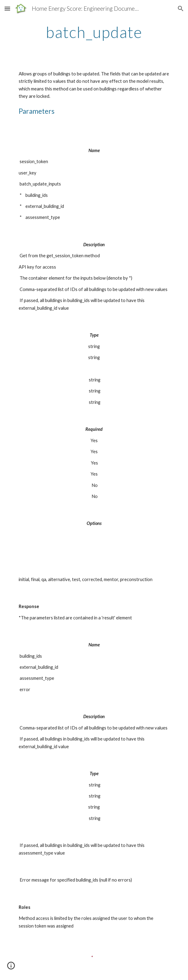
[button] (7, 8)
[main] (94, 32)
